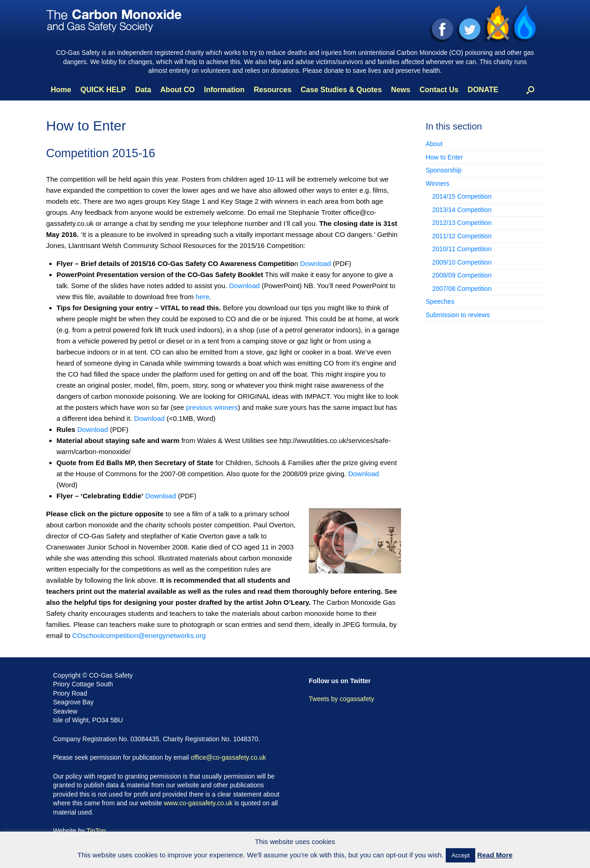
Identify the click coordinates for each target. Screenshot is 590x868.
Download (316, 263)
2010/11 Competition (462, 249)
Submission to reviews (457, 315)
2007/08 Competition (462, 289)
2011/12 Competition (462, 236)
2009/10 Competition (462, 262)
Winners (437, 183)
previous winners (212, 407)
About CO (178, 90)
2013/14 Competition (462, 210)
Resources (272, 90)
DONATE (483, 90)
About (434, 144)
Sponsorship (443, 170)
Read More (495, 855)
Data (143, 90)
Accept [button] (460, 855)
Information (224, 90)
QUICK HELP (103, 90)
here (202, 297)
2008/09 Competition (462, 275)
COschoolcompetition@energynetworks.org (139, 635)
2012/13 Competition (462, 223)
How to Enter (444, 157)
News (401, 90)
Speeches (440, 301)
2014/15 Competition (462, 196)
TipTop (96, 831)
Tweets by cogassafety (342, 699)
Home (61, 90)
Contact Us (439, 90)
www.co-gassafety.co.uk (198, 803)
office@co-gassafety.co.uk (228, 757)
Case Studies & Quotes (341, 90)
